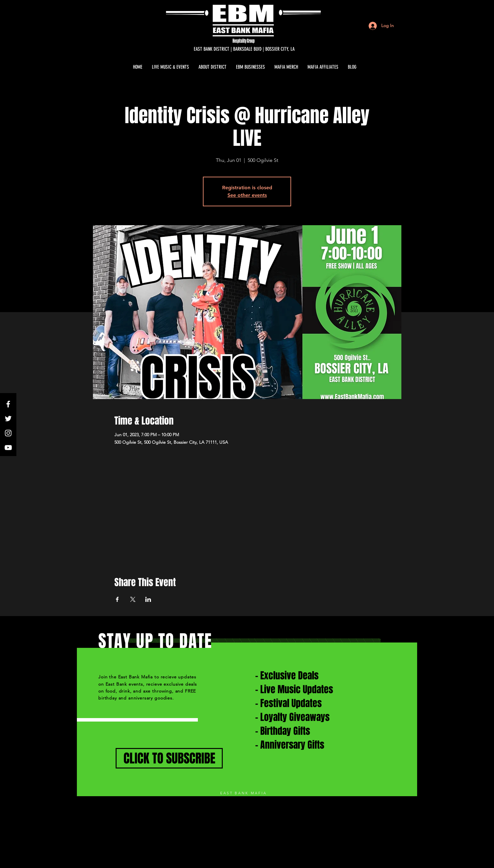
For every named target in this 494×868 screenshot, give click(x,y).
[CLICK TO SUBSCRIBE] (169, 758)
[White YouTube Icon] (8, 448)
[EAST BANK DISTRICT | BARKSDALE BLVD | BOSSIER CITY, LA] (244, 49)
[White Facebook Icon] (8, 404)
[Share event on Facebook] (117, 599)
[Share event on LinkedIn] (148, 599)
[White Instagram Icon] (8, 433)
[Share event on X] (133, 599)
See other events (247, 195)
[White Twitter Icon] (8, 419)
